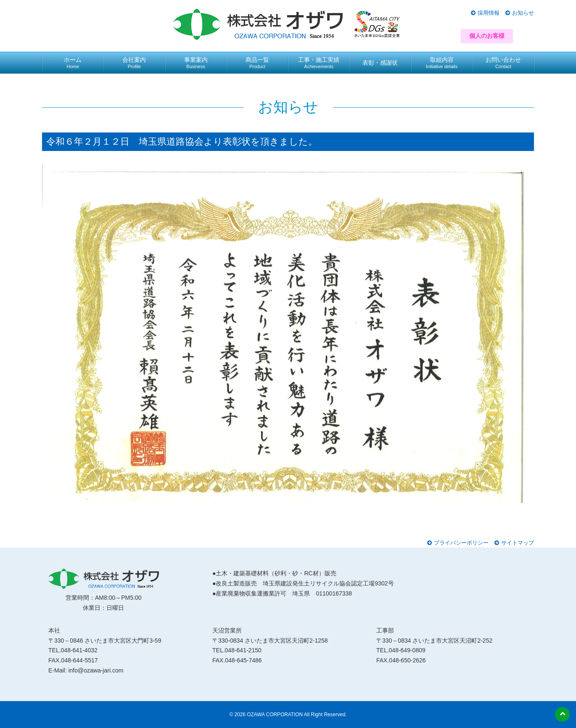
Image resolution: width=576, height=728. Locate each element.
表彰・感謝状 (380, 63)
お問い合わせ (503, 63)
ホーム (73, 63)
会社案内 (134, 63)
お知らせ (523, 13)
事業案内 (196, 63)
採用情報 (489, 13)
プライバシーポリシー (461, 543)
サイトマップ (518, 543)
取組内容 (442, 63)
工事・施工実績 (319, 63)
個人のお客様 (487, 36)
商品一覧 (257, 63)
